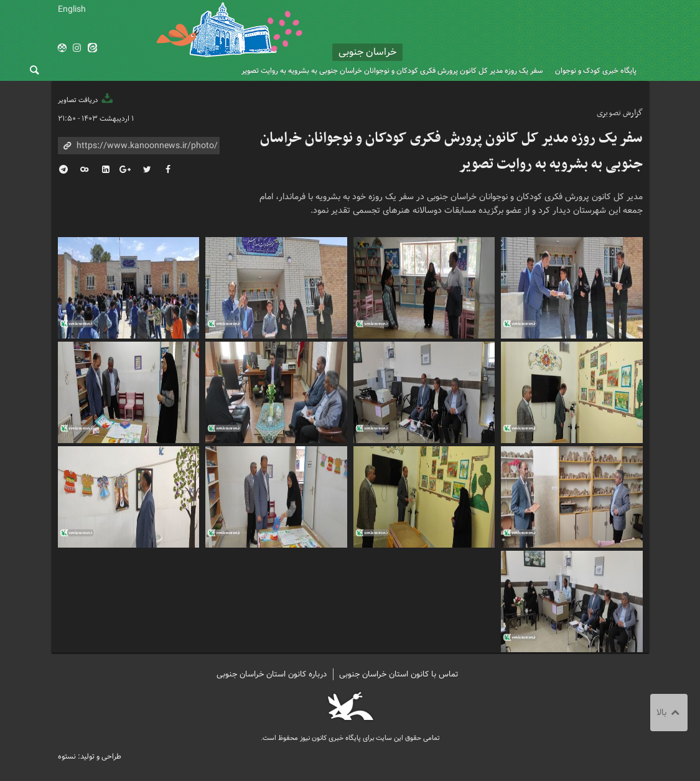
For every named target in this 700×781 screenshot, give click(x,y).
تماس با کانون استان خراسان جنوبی (399, 674)
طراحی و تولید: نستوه (90, 756)
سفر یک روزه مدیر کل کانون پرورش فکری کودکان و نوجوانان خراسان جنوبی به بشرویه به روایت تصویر (392, 71)
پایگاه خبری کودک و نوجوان (596, 71)
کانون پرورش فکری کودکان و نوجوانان (523, 37)
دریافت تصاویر (86, 100)
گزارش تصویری (620, 113)
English (72, 9)
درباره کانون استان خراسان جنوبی (272, 674)
